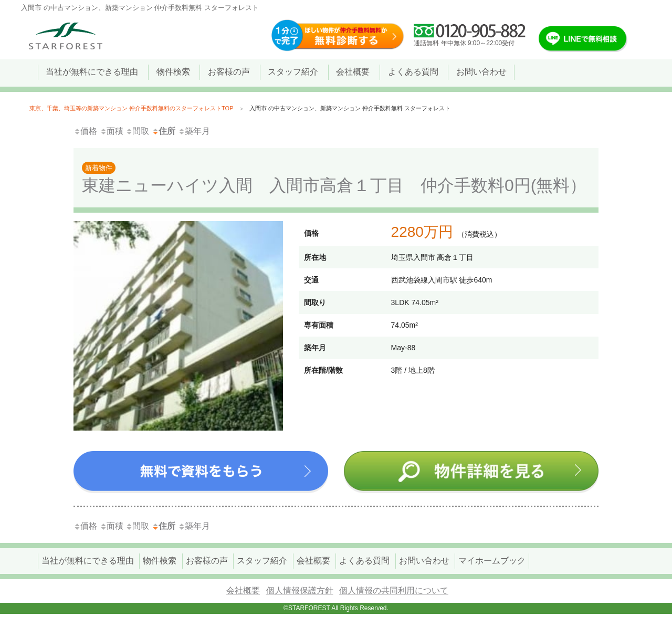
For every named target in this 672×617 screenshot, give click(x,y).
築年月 (194, 131)
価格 (85, 131)
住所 (164, 131)
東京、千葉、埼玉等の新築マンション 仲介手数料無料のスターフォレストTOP (131, 108)
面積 (112, 131)
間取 (137, 131)
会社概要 (243, 590)
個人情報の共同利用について (394, 590)
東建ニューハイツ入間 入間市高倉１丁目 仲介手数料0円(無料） (336, 175)
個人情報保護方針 (300, 590)
